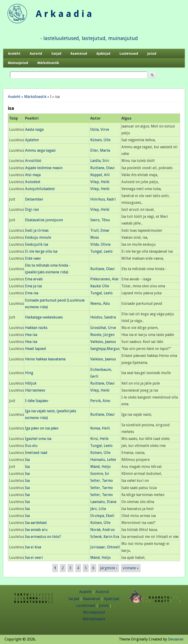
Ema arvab (34, 279)
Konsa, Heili (100, 428)
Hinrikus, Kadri (103, 199)
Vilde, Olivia (100, 244)
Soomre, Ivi (100, 474)
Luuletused (129, 54)
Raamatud (79, 54)
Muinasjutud (18, 63)
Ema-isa (32, 293)
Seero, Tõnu (100, 220)
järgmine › (109, 568)
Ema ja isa (33, 286)
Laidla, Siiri (100, 161)
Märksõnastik (48, 63)
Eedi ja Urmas (37, 230)
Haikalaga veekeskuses (44, 317)
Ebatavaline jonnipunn (44, 220)
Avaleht (14, 54)
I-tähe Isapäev (37, 401)
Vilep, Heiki (100, 182)
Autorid (36, 54)
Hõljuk (31, 383)
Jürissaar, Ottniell (105, 547)
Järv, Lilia (98, 509)
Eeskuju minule (38, 237)
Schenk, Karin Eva (105, 537)
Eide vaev (33, 258)
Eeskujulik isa (37, 244)
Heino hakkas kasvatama (45, 359)
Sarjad (56, 54)
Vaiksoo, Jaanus (103, 342)
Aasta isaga (34, 129)
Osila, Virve (100, 129)
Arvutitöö (33, 161)
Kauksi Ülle (100, 286)
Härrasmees (35, 390)
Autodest (33, 182)
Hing (29, 373)
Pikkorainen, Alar (105, 279)
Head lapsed (36, 349)
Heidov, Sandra (103, 317)
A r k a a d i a (64, 14)
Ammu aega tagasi (40, 150)
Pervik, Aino (100, 401)
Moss (95, 237)
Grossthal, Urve (103, 328)
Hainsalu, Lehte (103, 460)
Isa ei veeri (34, 558)
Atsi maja (33, 175)
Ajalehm (32, 140)
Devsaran (176, 639)
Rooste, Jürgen (102, 335)
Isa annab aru (36, 530)
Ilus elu (31, 446)
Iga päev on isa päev (42, 428)
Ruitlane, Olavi (102, 168)
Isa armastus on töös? (43, 537)
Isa (27, 460)
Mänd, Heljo (100, 467)
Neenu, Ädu (100, 304)
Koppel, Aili (100, 175)
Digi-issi (32, 210)
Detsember (34, 199)
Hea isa (31, 335)
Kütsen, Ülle (100, 140)
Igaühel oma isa (38, 439)
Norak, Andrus (102, 530)
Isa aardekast (36, 523)
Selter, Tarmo (102, 481)
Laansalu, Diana (103, 502)
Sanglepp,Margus (105, 349)
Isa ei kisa (33, 547)
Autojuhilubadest (40, 189)
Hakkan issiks (36, 328)
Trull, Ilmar (100, 230)
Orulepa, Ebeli (102, 516)
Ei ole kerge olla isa (41, 251)
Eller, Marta (100, 150)
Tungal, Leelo (101, 251)
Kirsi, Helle (99, 439)
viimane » (131, 568)
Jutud (152, 54)
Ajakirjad (103, 54)
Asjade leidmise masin (44, 168)
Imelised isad (36, 453)
